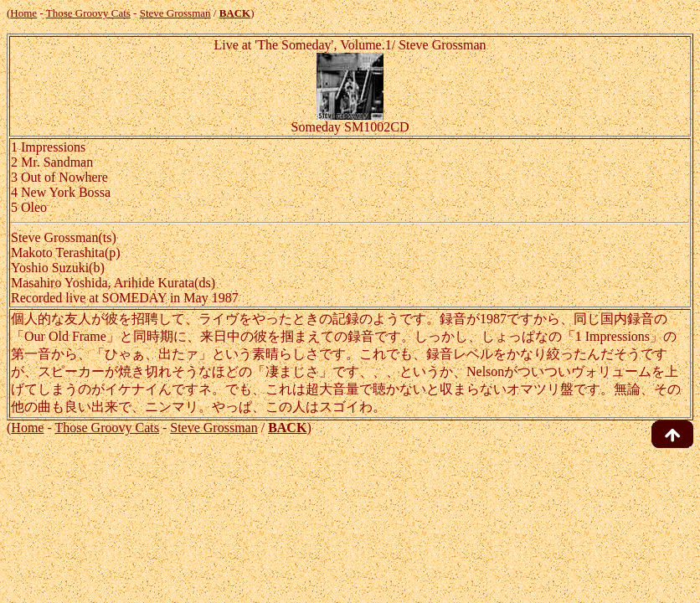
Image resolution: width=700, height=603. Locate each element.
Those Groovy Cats (88, 13)
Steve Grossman (175, 13)
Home (23, 13)
